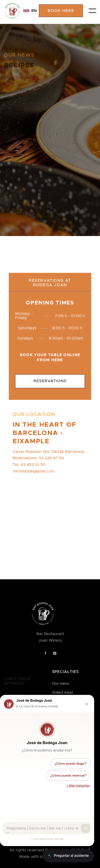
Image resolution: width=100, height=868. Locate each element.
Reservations (50, 386)
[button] (27, 11)
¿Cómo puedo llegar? (71, 763)
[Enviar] (86, 828)
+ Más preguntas (78, 785)
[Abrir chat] (68, 856)
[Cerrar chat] (87, 704)
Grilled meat (63, 693)
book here (61, 11)
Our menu (61, 684)
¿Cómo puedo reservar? (68, 775)
